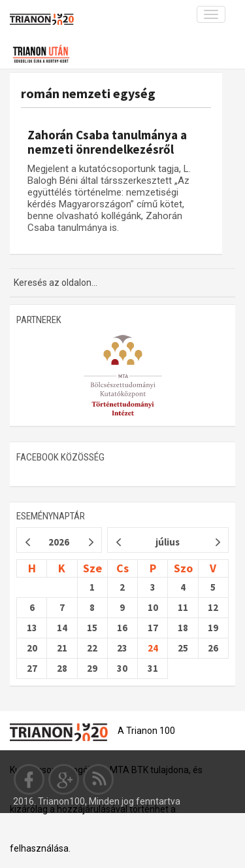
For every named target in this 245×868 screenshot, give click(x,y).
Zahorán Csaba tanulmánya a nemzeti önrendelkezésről (107, 142)
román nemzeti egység (88, 93)
